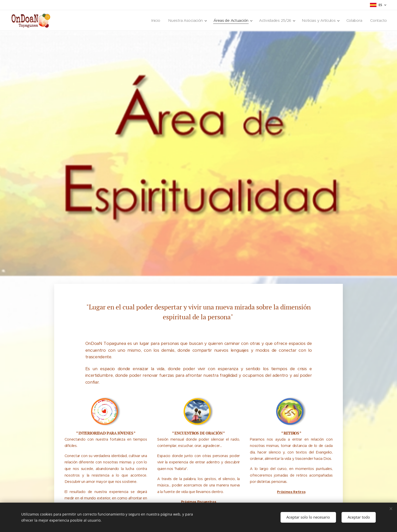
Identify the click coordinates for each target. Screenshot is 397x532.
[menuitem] (151, 21)
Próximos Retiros (291, 492)
